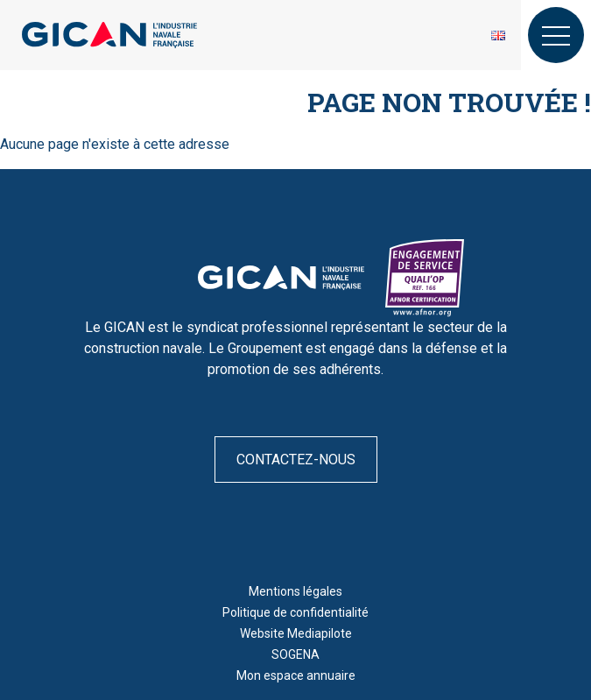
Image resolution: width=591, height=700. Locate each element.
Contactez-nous (296, 460)
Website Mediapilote (296, 633)
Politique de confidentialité (295, 612)
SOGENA (295, 654)
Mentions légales (295, 591)
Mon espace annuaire (296, 675)
